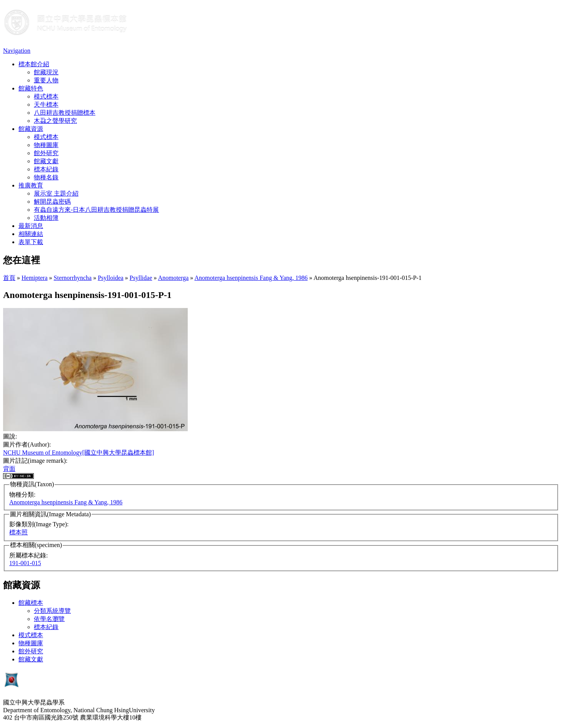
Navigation (17, 51)
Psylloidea (111, 278)
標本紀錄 (46, 169)
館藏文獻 (46, 161)
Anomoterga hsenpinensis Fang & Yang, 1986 (251, 278)
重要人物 (46, 80)
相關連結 (31, 234)
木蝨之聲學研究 (55, 121)
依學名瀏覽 (49, 619)
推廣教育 (31, 185)
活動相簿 (46, 218)
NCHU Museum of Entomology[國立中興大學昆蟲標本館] (78, 453)
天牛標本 (46, 105)
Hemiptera (35, 278)
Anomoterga (173, 278)
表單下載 (31, 242)
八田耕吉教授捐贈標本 (65, 113)
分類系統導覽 (52, 611)
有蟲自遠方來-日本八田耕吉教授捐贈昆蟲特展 (96, 210)
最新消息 (31, 226)
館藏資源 (31, 129)
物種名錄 (46, 177)
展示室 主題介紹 (56, 193)
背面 (9, 469)
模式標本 (46, 96)
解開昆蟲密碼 (52, 202)
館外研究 (46, 153)
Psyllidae (141, 278)
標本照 (18, 532)
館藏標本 (31, 603)
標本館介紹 (34, 64)
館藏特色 (31, 88)
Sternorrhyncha (73, 278)
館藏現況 (46, 72)
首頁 (9, 278)
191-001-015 (25, 563)
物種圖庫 (46, 145)
